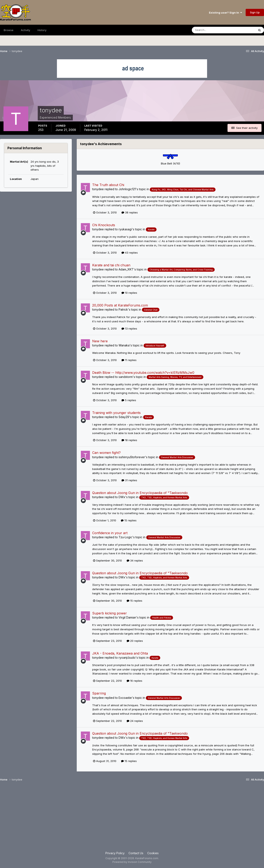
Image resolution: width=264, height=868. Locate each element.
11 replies (129, 360)
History (42, 30)
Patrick (123, 309)
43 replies (130, 253)
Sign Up (255, 12)
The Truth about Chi (108, 185)
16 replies (134, 681)
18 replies (129, 440)
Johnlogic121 (127, 189)
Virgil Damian (127, 617)
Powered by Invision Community (132, 862)
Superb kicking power (110, 613)
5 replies (129, 400)
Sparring (99, 693)
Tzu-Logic (125, 537)
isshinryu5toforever (132, 457)
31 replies (129, 480)
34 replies (135, 560)
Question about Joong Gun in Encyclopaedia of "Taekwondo (140, 493)
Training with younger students (116, 413)
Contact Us (136, 853)
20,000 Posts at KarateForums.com (120, 305)
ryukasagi (125, 229)
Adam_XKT (126, 269)
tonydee (98, 189)
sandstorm (126, 377)
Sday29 (124, 417)
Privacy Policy (115, 853)
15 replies (129, 520)
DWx (122, 497)
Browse (9, 30)
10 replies (129, 293)
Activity (25, 30)
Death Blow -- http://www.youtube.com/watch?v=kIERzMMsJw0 (143, 373)
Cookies (153, 853)
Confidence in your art (110, 533)
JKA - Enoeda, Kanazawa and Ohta (120, 653)
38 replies (130, 212)
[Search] (212, 30)
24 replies (135, 721)
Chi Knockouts (104, 225)
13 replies (129, 329)
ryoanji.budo (127, 658)
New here (100, 341)
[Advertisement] (132, 818)
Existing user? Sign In (225, 13)
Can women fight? (106, 453)
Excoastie (125, 698)
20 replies (135, 641)
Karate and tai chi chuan (111, 265)
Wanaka (124, 345)
